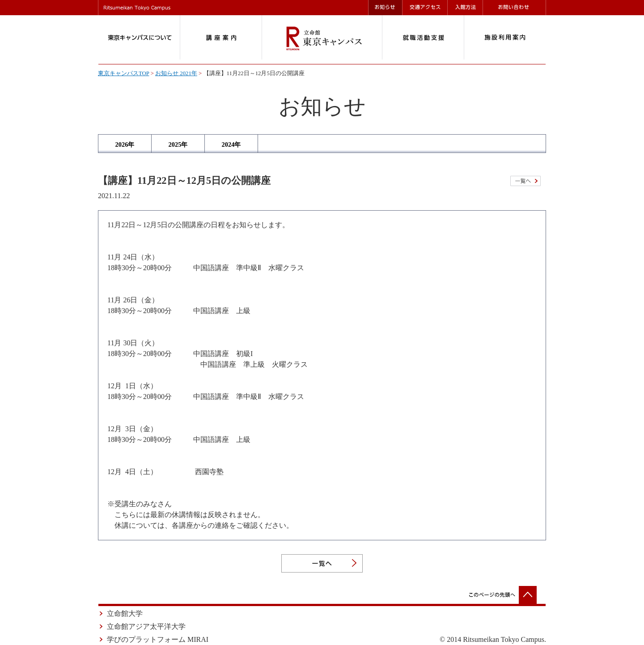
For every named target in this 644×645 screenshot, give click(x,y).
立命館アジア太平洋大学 (146, 626)
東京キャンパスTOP (123, 73)
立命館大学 (125, 613)
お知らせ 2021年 (176, 73)
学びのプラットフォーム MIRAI (158, 639)
